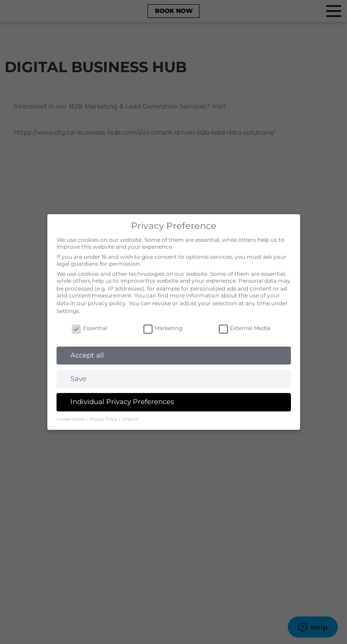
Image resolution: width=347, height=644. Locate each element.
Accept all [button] (87, 355)
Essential (89, 328)
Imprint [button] (130, 419)
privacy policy (107, 303)
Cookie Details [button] (71, 419)
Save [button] (78, 379)
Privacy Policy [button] (104, 419)
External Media (245, 328)
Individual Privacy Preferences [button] (122, 402)
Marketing (163, 328)
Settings (68, 311)
